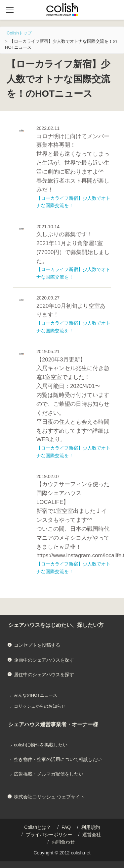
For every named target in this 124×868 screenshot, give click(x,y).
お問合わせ (63, 842)
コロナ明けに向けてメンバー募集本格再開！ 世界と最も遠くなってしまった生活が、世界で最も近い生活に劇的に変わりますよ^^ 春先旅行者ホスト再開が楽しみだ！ (73, 163)
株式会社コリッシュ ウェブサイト (49, 797)
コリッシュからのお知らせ (40, 706)
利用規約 (91, 827)
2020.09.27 (48, 298)
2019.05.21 (48, 352)
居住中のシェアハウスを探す (44, 675)
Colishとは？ (38, 827)
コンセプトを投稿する (37, 645)
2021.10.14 (48, 227)
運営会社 (92, 835)
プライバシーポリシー (49, 835)
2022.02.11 (48, 128)
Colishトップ (19, 33)
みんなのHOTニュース (36, 695)
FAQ (66, 827)
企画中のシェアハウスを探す (44, 660)
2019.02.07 (48, 476)
